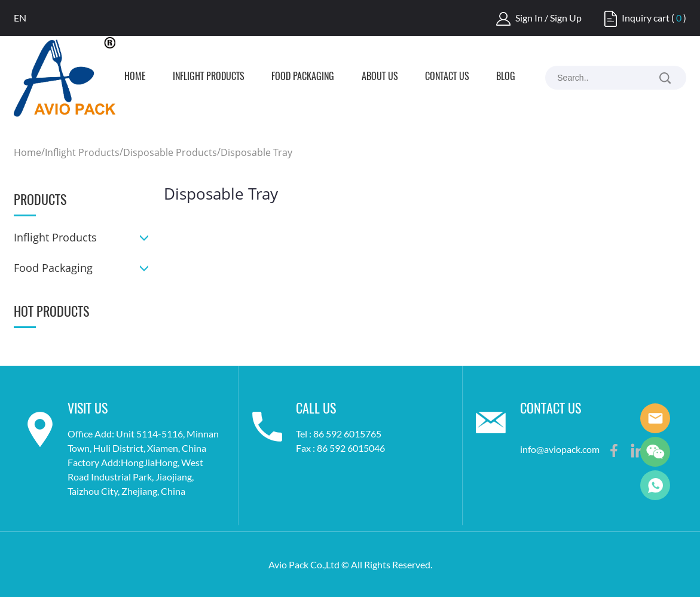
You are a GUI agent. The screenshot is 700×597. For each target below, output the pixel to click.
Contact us (447, 77)
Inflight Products (209, 77)
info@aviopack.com (560, 449)
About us (380, 77)
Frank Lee (655, 418)
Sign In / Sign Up (548, 18)
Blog (506, 77)
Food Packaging (303, 77)
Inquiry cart (646, 18)
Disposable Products (170, 152)
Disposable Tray (256, 152)
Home (135, 77)
